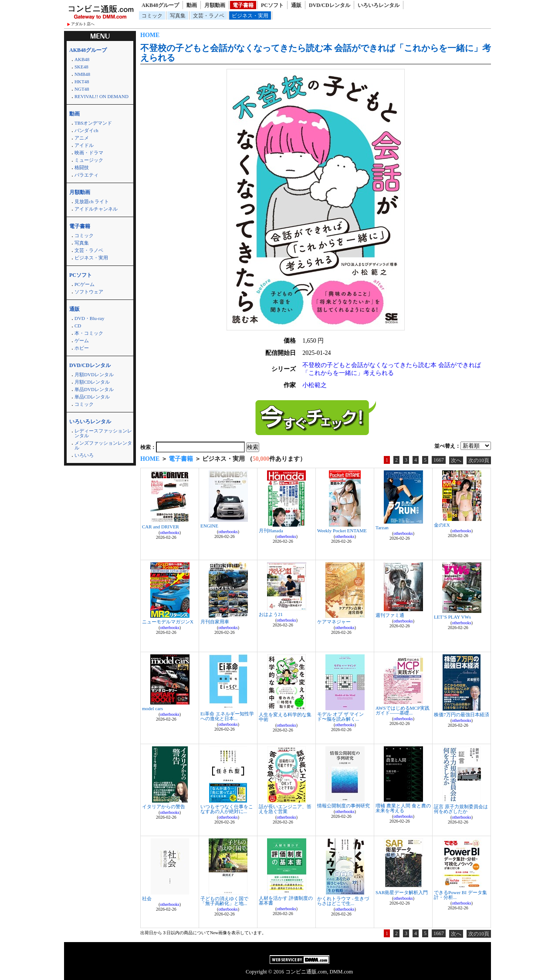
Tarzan (382, 527)
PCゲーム (85, 284)
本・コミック (89, 333)
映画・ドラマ (89, 153)
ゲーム (82, 340)
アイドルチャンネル (96, 209)
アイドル (84, 145)
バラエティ (86, 175)
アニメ (82, 138)
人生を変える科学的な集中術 (285, 717)
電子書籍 (243, 5)
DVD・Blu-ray (89, 318)
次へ (456, 460)
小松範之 (315, 385)
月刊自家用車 (215, 622)
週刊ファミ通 (390, 615)
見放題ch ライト (92, 201)
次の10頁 (479, 460)
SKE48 (81, 67)
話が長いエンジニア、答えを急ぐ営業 (285, 809)
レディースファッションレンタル (103, 433)
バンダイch (86, 130)
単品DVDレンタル (94, 389)
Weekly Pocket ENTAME (342, 531)
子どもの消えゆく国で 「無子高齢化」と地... (224, 901)
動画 (192, 5)
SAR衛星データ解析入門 (402, 892)
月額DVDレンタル (94, 374)
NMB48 (82, 74)
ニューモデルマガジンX (168, 622)
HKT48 (82, 82)
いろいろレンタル (379, 5)
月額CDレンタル (92, 382)
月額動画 (215, 5)
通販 (296, 5)
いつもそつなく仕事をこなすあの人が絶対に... (227, 809)
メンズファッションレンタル (103, 445)
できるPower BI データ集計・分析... (460, 895)
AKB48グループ (160, 5)
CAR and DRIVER (161, 527)
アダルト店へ (83, 24)
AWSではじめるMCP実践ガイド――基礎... (403, 710)
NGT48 (82, 89)
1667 (439, 460)
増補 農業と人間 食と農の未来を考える (403, 808)
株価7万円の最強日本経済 (462, 715)
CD (78, 326)
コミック (152, 16)
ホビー (82, 348)
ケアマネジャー (334, 622)
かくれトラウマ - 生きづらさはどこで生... (343, 901)
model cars (152, 708)
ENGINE (209, 526)
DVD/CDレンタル (330, 5)
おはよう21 (271, 614)
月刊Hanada (271, 531)
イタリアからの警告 (164, 806)
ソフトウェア (89, 292)
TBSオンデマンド (93, 123)
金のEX (442, 525)
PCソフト (272, 5)
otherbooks (169, 533)
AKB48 (82, 59)
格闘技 (82, 167)
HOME (150, 35)
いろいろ (84, 455)
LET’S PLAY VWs (452, 617)
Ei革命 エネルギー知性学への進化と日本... (227, 716)
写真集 (178, 16)
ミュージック (89, 160)
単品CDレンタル (92, 397)
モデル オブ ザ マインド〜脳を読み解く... (340, 716)
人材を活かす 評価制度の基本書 (286, 900)
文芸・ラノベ (209, 16)
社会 (147, 898)
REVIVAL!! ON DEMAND (102, 96)
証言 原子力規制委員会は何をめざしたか (461, 809)
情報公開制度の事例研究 (343, 806)
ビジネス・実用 (250, 16)
